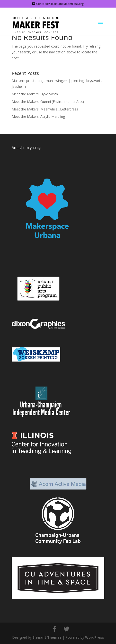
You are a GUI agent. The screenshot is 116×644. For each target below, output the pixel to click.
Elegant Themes (47, 637)
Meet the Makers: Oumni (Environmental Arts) (48, 102)
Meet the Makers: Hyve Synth (35, 94)
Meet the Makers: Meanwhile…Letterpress (45, 109)
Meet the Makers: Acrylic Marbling (38, 116)
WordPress (95, 637)
